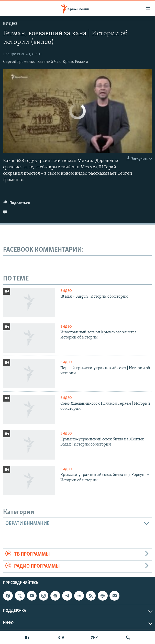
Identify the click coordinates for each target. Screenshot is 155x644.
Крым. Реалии (75, 62)
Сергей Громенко (19, 62)
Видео (10, 24)
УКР (94, 638)
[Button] (17, 204)
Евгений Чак (49, 62)
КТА (61, 638)
